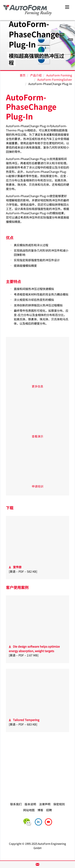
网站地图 (29, 810)
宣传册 (17, 567)
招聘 (49, 810)
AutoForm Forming (59, 75)
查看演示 (37, 436)
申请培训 (37, 486)
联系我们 (16, 804)
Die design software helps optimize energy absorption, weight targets (34, 649)
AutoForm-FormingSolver (55, 79)
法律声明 (45, 804)
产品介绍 (36, 75)
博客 (40, 810)
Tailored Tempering (26, 720)
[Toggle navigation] (67, 7)
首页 (23, 75)
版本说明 (30, 804)
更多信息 (37, 386)
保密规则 (59, 804)
